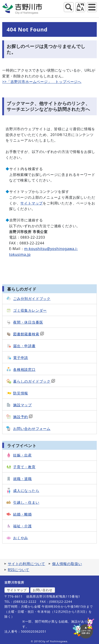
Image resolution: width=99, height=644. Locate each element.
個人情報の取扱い (67, 564)
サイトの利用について (26, 564)
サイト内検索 (69, 7)
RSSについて (19, 570)
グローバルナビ (92, 7)
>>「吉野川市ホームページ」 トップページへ (42, 82)
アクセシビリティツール (80, 7)
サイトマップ (31, 203)
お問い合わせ (43, 590)
